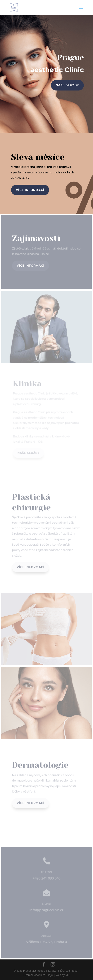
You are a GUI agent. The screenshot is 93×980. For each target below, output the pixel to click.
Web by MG (63, 975)
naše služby (67, 85)
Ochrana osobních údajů (38, 975)
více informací (30, 190)
